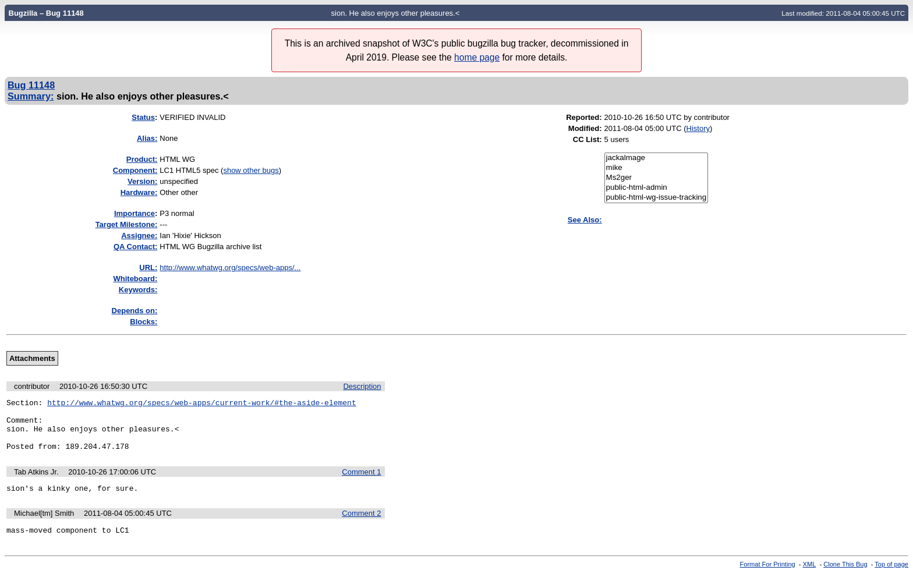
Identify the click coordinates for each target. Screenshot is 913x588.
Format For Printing (768, 578)
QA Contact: (135, 247)
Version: (142, 181)
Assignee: (139, 235)
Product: (142, 159)
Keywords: (138, 290)
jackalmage (657, 158)
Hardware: (139, 192)
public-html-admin (657, 188)
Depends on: (135, 311)
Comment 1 (361, 482)
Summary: (31, 96)
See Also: (585, 220)
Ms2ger (657, 178)
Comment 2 (361, 525)
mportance (135, 213)
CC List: (588, 139)
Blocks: (144, 322)
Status (143, 117)
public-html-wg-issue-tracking (657, 198)
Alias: (147, 138)
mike (657, 168)
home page (477, 57)
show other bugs (251, 170)
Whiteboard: (135, 279)
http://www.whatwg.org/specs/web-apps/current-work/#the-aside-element (201, 404)
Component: (135, 170)
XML (810, 578)
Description (362, 386)
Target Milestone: (127, 224)
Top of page (891, 578)
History (698, 128)
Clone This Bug (845, 578)
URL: (148, 268)
